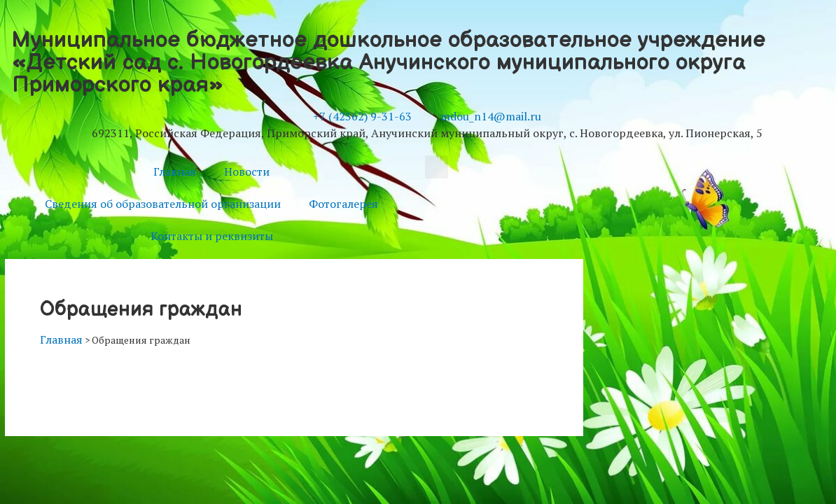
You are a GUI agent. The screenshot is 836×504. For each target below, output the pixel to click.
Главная (175, 171)
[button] (437, 167)
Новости (247, 171)
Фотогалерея (343, 204)
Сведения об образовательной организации (163, 204)
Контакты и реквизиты (212, 236)
